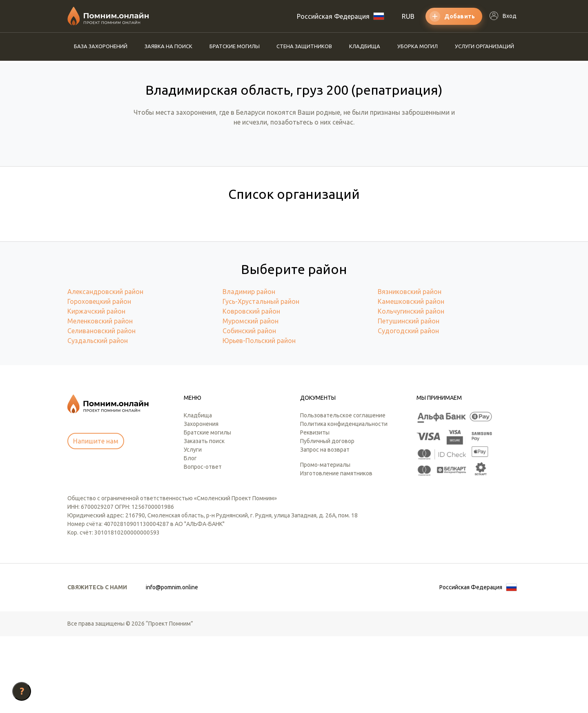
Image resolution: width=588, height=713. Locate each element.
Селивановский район (101, 408)
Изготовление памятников (336, 550)
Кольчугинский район (411, 388)
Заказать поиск (204, 518)
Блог (190, 535)
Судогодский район (408, 408)
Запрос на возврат (325, 526)
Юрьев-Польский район (259, 417)
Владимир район (249, 368)
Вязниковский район (410, 368)
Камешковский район (411, 378)
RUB (408, 16)
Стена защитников (304, 46)
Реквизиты (315, 509)
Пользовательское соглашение (343, 492)
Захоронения (201, 501)
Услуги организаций (484, 46)
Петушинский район (409, 398)
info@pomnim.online (172, 664)
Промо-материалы (325, 541)
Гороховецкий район (99, 378)
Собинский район (249, 408)
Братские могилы (235, 46)
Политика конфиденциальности (344, 501)
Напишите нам (96, 518)
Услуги (193, 526)
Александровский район (105, 368)
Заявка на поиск (168, 46)
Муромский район (251, 398)
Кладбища (365, 46)
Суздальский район (98, 417)
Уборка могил (418, 46)
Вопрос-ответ (203, 544)
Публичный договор (327, 518)
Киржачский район (96, 388)
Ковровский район (251, 388)
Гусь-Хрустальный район (261, 378)
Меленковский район (100, 398)
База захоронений (101, 46)
